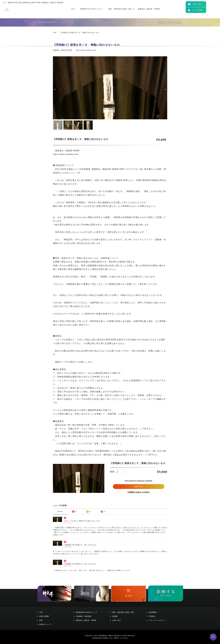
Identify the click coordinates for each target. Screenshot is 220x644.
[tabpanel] (110, 88)
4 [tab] (88, 125)
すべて (60, 512)
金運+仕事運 (44, 616)
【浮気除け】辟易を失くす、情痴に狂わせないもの (80, 33)
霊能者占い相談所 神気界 (170, 22)
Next (165, 89)
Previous (55, 89)
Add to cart (139, 486)
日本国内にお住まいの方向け (139, 492)
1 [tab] (58, 125)
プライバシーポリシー (157, 620)
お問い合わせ (111, 22)
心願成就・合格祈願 (83, 616)
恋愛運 (115, 616)
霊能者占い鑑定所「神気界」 (150, 9)
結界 (41, 620)
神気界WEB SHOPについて (91, 9)
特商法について (45, 624)
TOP (73, 9)
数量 (112, 472)
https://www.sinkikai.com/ (86, 50)
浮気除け (152, 616)
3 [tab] (78, 125)
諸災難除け (153, 612)
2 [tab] (68, 125)
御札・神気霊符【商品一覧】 (120, 9)
